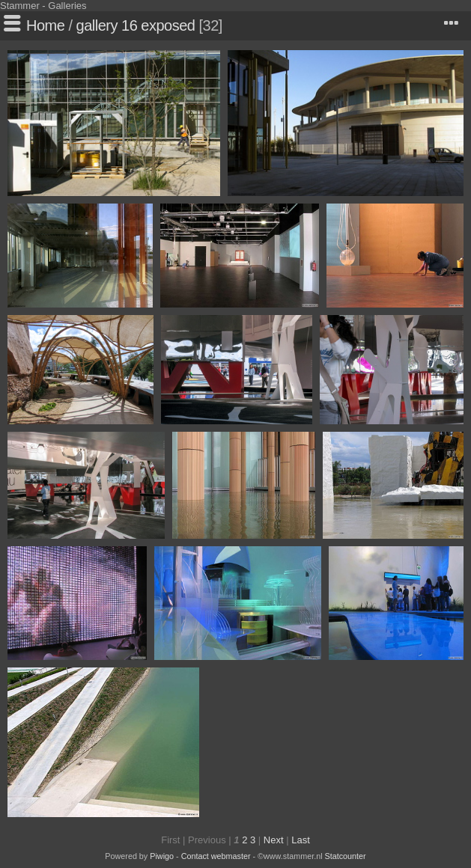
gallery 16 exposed (136, 25)
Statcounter (346, 856)
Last (301, 840)
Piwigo (162, 856)
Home (45, 25)
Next (274, 840)
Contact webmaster (216, 856)
